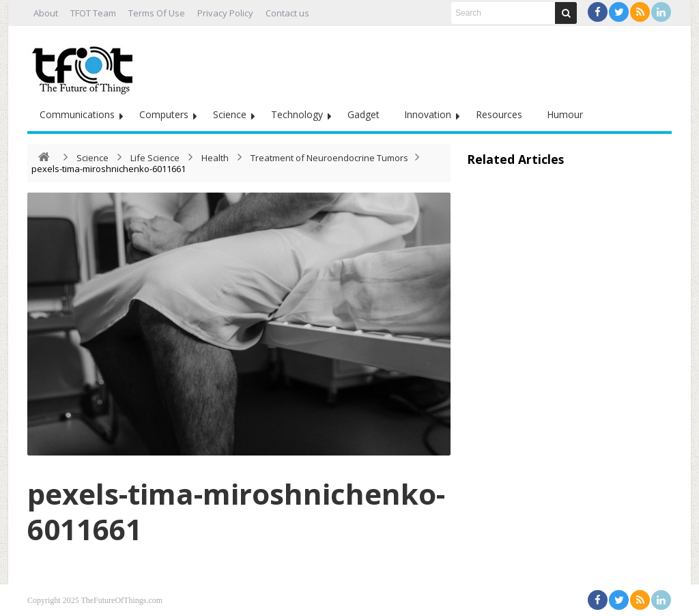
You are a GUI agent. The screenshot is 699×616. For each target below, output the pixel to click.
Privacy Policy (225, 13)
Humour (565, 114)
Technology (297, 114)
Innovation (428, 114)
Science (230, 114)
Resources (499, 114)
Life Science (155, 158)
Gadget (363, 114)
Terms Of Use (157, 13)
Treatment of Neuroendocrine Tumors (329, 158)
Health (215, 158)
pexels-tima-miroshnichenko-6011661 (236, 511)
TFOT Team (93, 13)
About (46, 13)
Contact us (287, 13)
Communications (77, 114)
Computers (164, 114)
